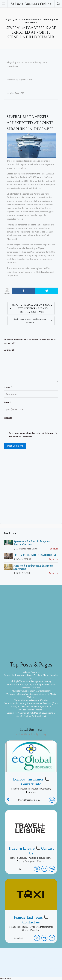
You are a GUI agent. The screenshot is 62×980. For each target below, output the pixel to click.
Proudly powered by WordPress (19, 968)
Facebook (28, 963)
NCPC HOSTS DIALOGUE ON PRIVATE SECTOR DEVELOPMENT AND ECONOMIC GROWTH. (32, 308)
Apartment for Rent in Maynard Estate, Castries (32, 543)
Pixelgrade (52, 968)
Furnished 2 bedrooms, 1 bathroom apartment (33, 567)
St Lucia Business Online (31, 4)
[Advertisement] (31, 489)
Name (8, 387)
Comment (10, 350)
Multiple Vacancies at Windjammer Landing (31, 681)
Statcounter (5, 978)
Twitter (39, 963)
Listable (41, 968)
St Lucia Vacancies (31, 672)
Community (47, 20)
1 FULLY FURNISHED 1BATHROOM (35, 555)
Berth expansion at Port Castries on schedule (30, 321)
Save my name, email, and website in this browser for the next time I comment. (33, 435)
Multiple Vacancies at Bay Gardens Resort (31, 691)
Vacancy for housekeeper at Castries (31, 700)
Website (8, 418)
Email (7, 402)
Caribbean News (31, 20)
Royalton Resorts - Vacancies (31, 710)
